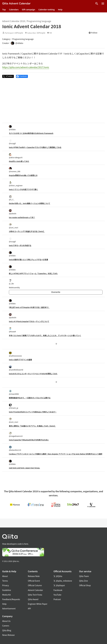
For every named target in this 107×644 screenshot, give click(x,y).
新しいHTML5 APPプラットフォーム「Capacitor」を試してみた (33, 273)
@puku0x (13, 212)
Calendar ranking (47, 9)
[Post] (8, 76)
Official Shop (85, 585)
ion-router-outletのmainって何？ (22, 217)
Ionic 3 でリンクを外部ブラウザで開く (23, 189)
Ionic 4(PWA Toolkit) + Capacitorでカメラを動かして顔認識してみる (35, 147)
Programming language (39, 21)
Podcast (57, 599)
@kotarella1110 (15, 448)
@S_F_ (12, 198)
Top (4, 9)
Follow (93, 33)
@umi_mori (14, 226)
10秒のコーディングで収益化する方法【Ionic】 (27, 231)
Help (60, 9)
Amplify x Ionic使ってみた (19, 161)
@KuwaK (12, 330)
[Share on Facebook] (22, 76)
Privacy (6, 585)
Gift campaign (28, 9)
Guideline (7, 590)
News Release (8, 635)
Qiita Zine (84, 581)
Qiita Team (84, 576)
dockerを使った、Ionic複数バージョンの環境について (30, 203)
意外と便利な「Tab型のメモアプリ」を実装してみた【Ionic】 (32, 426)
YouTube (57, 595)
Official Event (34, 581)
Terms (5, 581)
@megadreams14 (16, 434)
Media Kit (6, 595)
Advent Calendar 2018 (14, 21)
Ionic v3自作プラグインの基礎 (20, 359)
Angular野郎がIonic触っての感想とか (23, 175)
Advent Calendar (35, 590)
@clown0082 (14, 392)
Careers (6, 626)
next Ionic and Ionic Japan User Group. (24, 468)
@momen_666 (15, 170)
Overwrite (56, 292)
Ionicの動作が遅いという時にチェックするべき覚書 (28, 259)
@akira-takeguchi (16, 156)
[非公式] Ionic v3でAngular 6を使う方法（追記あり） (29, 307)
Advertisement (9, 608)
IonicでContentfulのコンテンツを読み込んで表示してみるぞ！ (33, 412)
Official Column (35, 585)
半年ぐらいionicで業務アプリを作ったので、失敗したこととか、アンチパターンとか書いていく (45, 335)
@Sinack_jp (14, 406)
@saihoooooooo (15, 354)
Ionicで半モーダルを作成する (20, 245)
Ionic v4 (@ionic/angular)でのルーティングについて (29, 321)
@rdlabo (12, 128)
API (29, 608)
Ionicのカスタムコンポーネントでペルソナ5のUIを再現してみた (33, 374)
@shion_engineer (16, 184)
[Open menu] (103, 4)
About (5, 576)
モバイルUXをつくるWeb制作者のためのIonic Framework (31, 133)
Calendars (14, 9)
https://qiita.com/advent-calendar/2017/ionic (26, 67)
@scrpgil (12, 142)
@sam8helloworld (16, 368)
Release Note (34, 576)
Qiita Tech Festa (35, 595)
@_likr (11, 282)
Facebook (58, 590)
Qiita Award (33, 599)
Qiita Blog (7, 630)
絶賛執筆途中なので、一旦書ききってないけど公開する (30, 398)
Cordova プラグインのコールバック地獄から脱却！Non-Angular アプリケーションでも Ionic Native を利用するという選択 (56, 454)
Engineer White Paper (38, 604)
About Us (6, 621)
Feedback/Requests (11, 599)
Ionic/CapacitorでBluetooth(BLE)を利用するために (29, 440)
